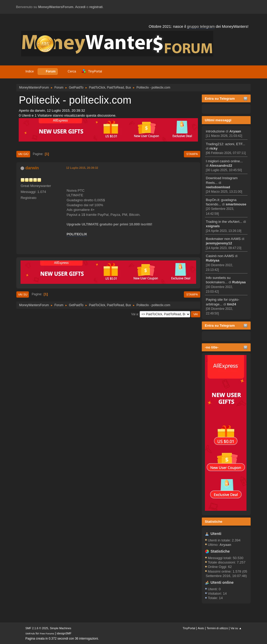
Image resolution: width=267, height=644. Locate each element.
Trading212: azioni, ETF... (226, 144)
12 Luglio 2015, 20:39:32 (82, 168)
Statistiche (214, 522)
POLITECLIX (77, 234)
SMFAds (30, 633)
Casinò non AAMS (220, 256)
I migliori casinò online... (224, 161)
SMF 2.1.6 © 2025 (37, 628)
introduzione (215, 131)
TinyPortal (189, 628)
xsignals (213, 226)
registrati (96, 7)
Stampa (192, 154)
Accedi (80, 7)
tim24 (232, 304)
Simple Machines (61, 628)
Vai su (23, 294)
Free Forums (47, 633)
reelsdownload (218, 187)
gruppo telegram (201, 26)
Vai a (135, 314)
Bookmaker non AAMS (223, 239)
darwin (32, 168)
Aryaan (235, 131)
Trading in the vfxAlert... (224, 222)
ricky (214, 148)
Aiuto (201, 628)
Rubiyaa (213, 260)
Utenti (216, 534)
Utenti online (222, 582)
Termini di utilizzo (217, 628)
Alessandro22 (221, 166)
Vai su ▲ (236, 628)
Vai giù (23, 154)
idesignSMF (64, 633)
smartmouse (236, 204)
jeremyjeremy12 (219, 243)
